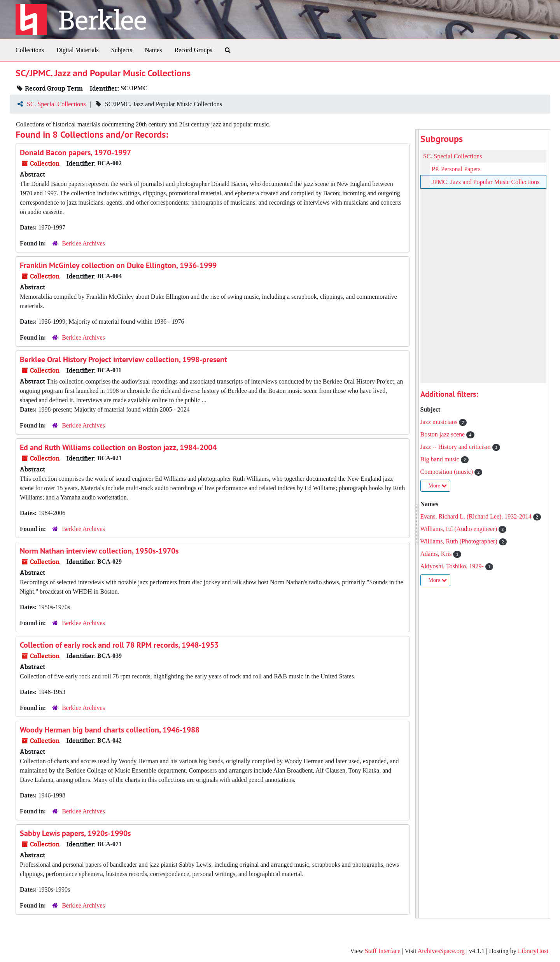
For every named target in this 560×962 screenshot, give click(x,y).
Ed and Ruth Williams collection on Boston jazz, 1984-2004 (118, 447)
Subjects (122, 50)
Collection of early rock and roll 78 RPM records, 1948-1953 (119, 645)
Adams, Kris (437, 554)
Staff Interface (383, 951)
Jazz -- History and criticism (456, 447)
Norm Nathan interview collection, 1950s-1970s (99, 551)
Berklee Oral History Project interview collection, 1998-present (123, 359)
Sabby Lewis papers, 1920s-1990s (75, 833)
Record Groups (193, 50)
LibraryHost (533, 951)
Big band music (441, 459)
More (438, 486)
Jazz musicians (440, 422)
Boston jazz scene (444, 434)
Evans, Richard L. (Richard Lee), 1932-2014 (477, 516)
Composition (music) (448, 472)
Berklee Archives (83, 243)
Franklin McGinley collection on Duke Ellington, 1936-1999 (118, 265)
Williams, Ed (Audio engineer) (460, 529)
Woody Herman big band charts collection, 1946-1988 (110, 730)
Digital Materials (78, 50)
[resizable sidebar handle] (417, 524)
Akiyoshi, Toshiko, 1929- (453, 566)
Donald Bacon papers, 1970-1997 (75, 152)
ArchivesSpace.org (441, 951)
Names (153, 50)
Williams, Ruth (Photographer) (460, 541)
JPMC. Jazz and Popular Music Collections (486, 182)
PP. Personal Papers (456, 169)
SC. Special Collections (56, 104)
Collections (30, 50)
